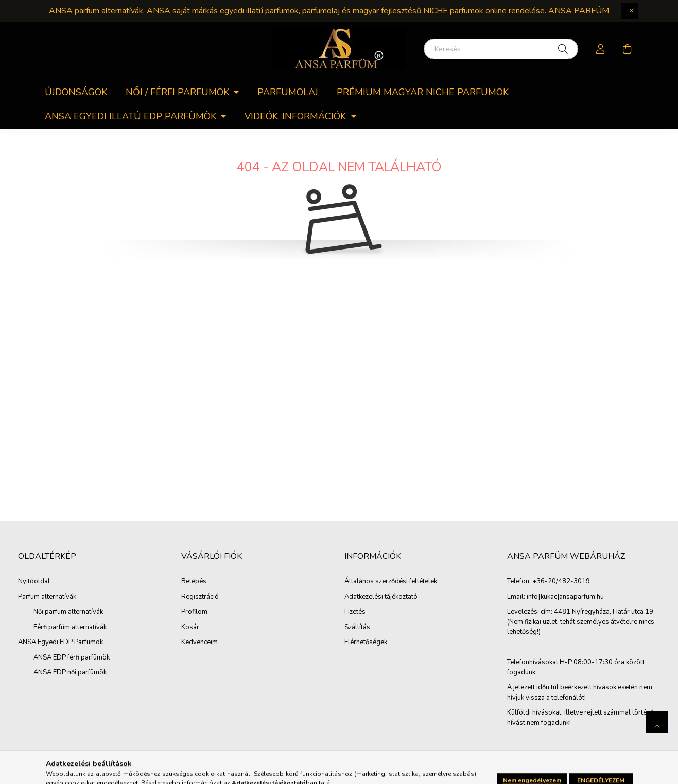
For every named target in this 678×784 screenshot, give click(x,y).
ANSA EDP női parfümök (70, 672)
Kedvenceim (199, 643)
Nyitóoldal (34, 581)
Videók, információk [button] (297, 116)
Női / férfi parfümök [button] (179, 92)
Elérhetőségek (366, 643)
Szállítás (357, 628)
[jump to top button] (657, 722)
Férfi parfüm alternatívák (70, 627)
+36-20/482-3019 (561, 582)
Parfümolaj (288, 92)
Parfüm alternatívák (47, 597)
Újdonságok (76, 92)
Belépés (194, 582)
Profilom (194, 612)
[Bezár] (630, 11)
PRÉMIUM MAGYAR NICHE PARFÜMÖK (423, 92)
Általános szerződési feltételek (391, 582)
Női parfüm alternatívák (68, 612)
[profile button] (601, 49)
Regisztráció (200, 597)
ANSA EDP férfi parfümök (72, 657)
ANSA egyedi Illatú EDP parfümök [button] (132, 116)
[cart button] (628, 49)
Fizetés (355, 612)
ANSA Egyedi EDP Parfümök (60, 642)
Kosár (190, 628)
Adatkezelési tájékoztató (381, 597)
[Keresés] (501, 49)
